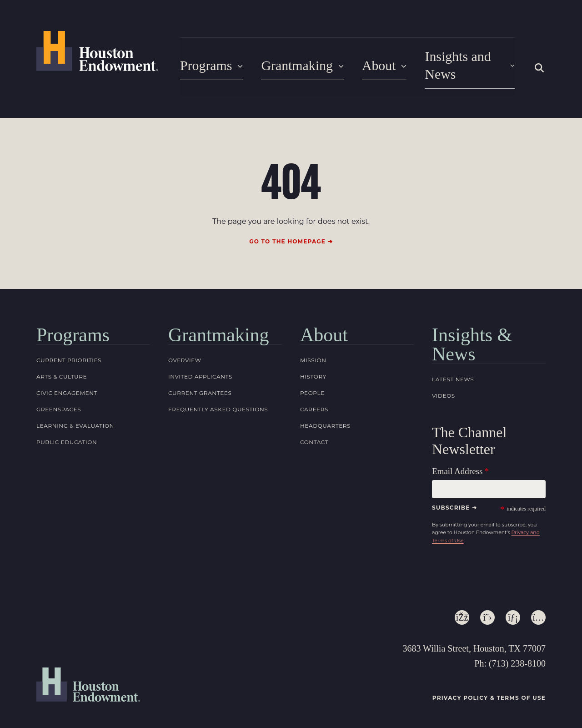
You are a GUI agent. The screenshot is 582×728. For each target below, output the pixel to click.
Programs (210, 62)
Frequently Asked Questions (218, 399)
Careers (314, 399)
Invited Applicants (200, 367)
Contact (314, 432)
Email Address (457, 461)
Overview (185, 350)
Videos (444, 386)
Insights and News (465, 61)
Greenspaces (59, 399)
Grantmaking (297, 62)
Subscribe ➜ (454, 497)
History (313, 367)
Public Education (67, 432)
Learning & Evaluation (75, 416)
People (312, 383)
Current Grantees (200, 383)
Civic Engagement (67, 383)
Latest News (453, 369)
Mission (313, 350)
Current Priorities (69, 350)
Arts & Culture (62, 367)
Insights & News (472, 334)
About (376, 62)
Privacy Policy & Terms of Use (489, 688)
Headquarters (325, 416)
